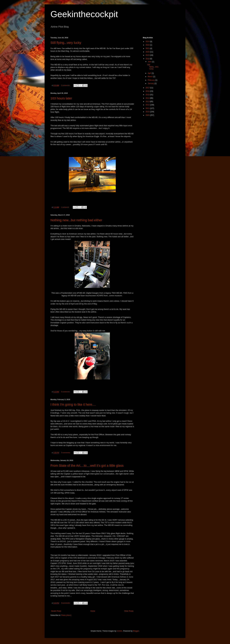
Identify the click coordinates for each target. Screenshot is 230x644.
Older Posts (129, 611)
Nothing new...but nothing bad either (76, 220)
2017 (148, 88)
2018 (148, 59)
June (150, 62)
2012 (148, 105)
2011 (148, 108)
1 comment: (65, 207)
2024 (148, 42)
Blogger (136, 631)
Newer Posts (56, 611)
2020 (148, 52)
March (150, 77)
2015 (148, 95)
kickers (119, 631)
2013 (148, 101)
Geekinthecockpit (84, 14)
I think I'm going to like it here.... (73, 405)
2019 (148, 55)
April (150, 73)
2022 (148, 45)
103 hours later (61, 98)
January (151, 83)
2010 (148, 112)
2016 (148, 91)
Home (93, 611)
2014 (148, 98)
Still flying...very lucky (66, 43)
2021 (148, 48)
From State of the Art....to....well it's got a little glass (87, 466)
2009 (148, 115)
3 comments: (66, 453)
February (151, 80)
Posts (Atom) (66, 615)
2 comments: (66, 85)
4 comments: (66, 392)
